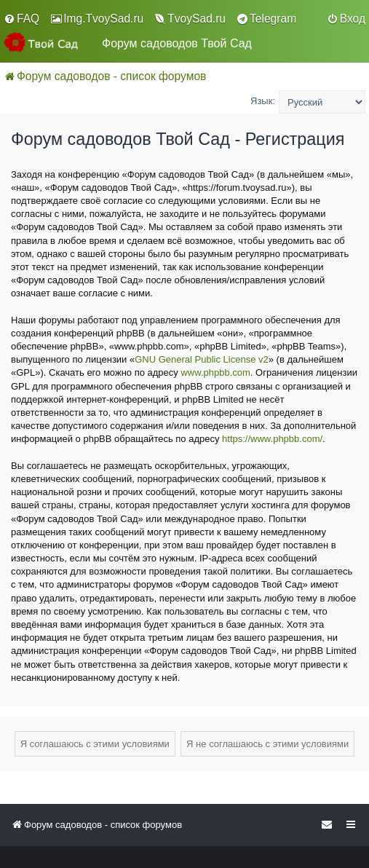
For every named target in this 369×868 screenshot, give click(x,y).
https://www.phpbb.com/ (272, 439)
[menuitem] (21, 19)
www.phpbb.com (215, 372)
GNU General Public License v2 (202, 359)
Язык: (263, 101)
